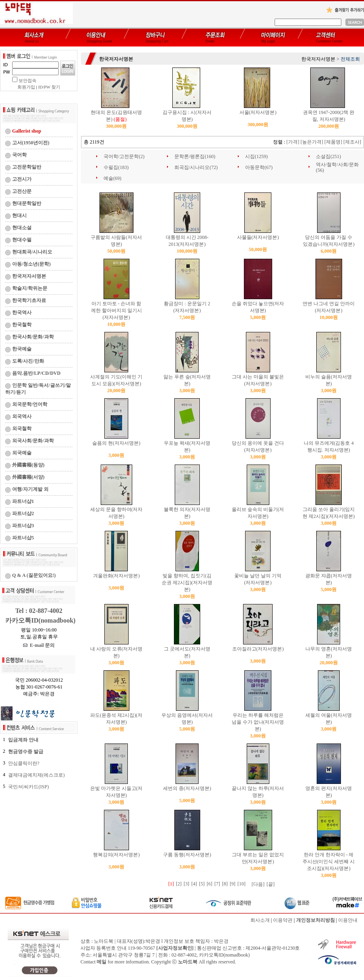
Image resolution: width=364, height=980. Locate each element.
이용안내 (348, 920)
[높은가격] (312, 142)
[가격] (293, 142)
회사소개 (260, 920)
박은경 (221, 941)
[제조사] (352, 142)
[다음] (258, 884)
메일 (102, 962)
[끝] (271, 884)
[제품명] (333, 142)
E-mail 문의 (39, 645)
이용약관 (283, 920)
